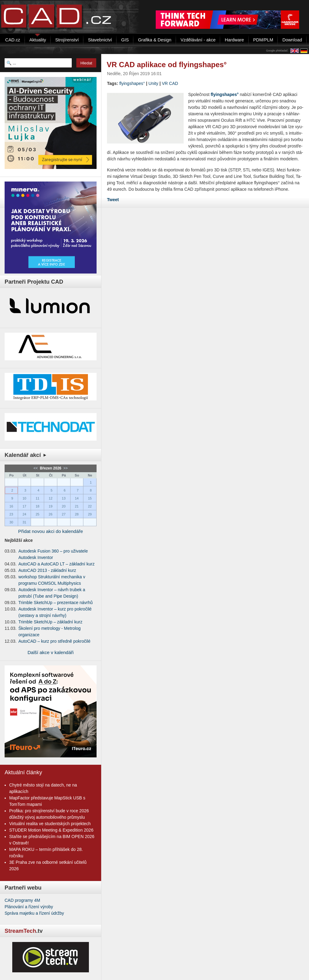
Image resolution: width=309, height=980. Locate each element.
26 (51, 514)
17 (24, 506)
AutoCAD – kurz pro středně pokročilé (54, 641)
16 (11, 506)
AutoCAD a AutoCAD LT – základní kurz (57, 564)
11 (37, 498)
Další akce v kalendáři (51, 652)
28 (77, 514)
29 (90, 514)
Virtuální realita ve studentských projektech (50, 824)
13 (64, 498)
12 (51, 498)
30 (11, 522)
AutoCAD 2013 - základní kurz (47, 570)
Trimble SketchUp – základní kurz (50, 622)
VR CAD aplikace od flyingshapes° (167, 65)
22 (90, 506)
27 (64, 514)
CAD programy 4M (22, 900)
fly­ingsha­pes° (225, 94)
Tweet (113, 200)
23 (11, 514)
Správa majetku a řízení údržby (34, 913)
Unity (153, 83)
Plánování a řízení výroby (29, 907)
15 (90, 498)
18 (37, 506)
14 (77, 498)
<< (36, 468)
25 (37, 514)
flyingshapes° (132, 83)
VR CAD (170, 83)
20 (64, 506)
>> (65, 468)
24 (24, 514)
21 (77, 506)
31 (24, 522)
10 (24, 498)
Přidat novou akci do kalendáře (50, 531)
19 (51, 506)
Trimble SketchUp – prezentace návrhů (55, 603)
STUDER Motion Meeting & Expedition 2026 (51, 830)
